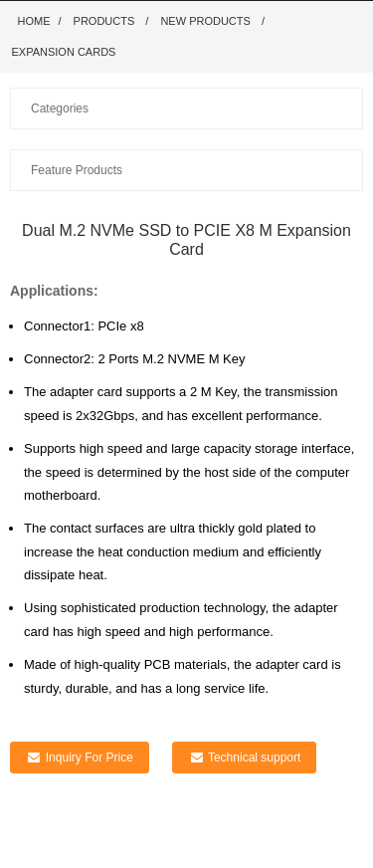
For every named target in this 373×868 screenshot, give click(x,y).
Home (34, 21)
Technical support (254, 758)
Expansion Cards (64, 52)
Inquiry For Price (90, 758)
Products (104, 21)
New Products (205, 21)
